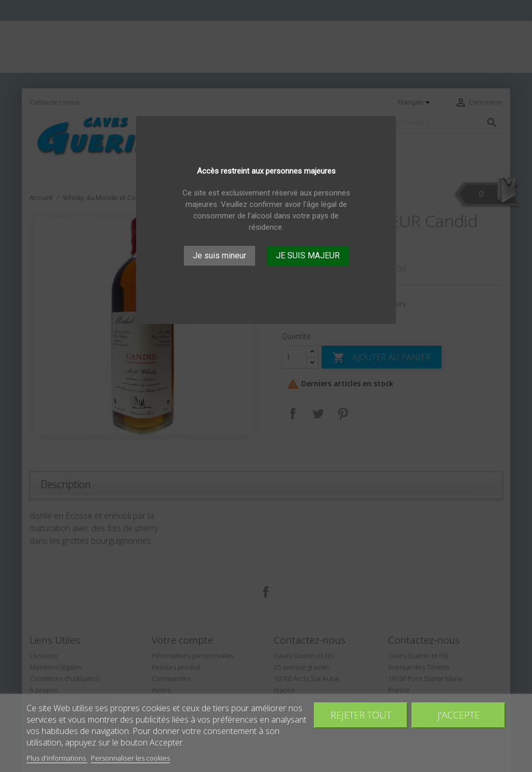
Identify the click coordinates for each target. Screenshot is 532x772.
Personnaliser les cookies (130, 758)
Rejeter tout (361, 715)
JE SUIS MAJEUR (308, 256)
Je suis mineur (220, 256)
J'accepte (458, 715)
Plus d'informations (57, 758)
